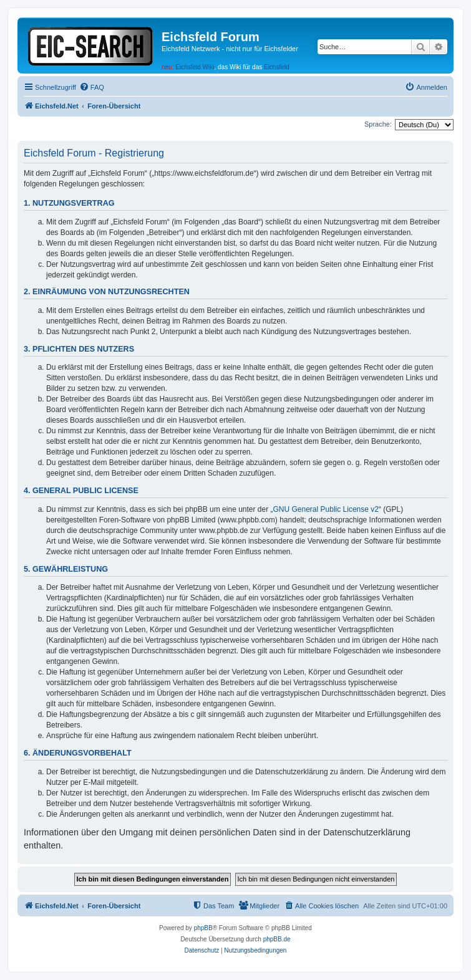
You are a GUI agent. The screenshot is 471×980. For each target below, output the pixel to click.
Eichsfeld (277, 67)
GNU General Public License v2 (326, 509)
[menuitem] (92, 87)
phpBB (203, 928)
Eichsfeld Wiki (195, 67)
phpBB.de (277, 939)
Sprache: (378, 124)
